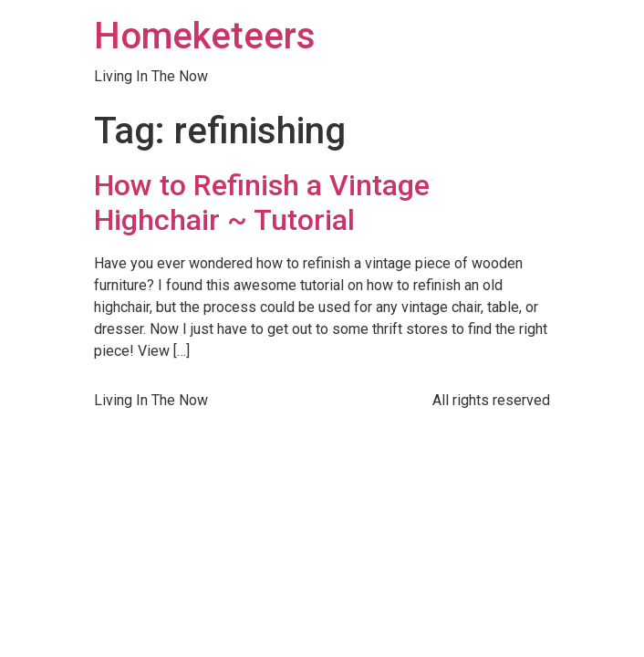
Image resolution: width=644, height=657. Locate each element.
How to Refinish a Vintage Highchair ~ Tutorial (262, 203)
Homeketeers (205, 36)
